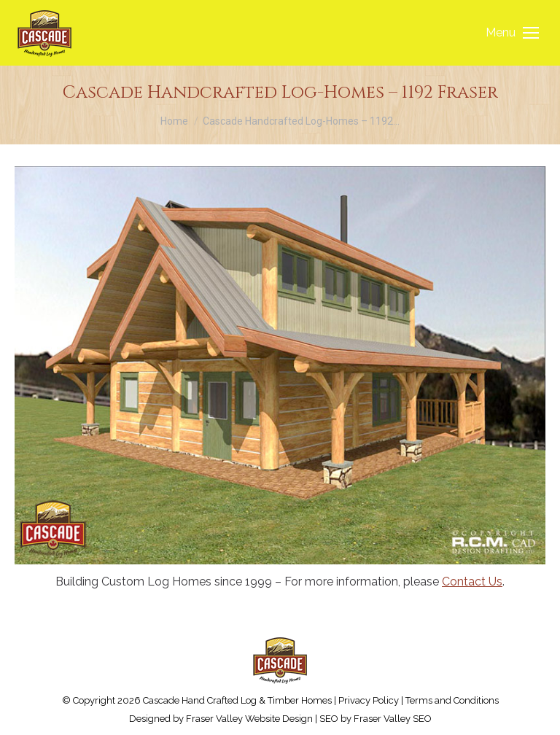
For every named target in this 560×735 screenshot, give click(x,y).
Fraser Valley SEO (393, 719)
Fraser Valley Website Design (249, 719)
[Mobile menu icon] (512, 33)
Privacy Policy (369, 700)
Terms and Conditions (452, 700)
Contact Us (472, 582)
